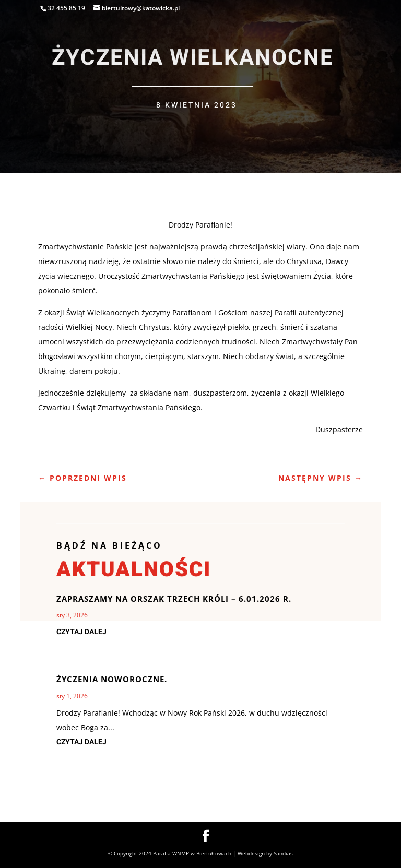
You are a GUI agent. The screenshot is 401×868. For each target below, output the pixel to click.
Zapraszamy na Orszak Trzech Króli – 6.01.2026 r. (174, 599)
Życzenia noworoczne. (112, 679)
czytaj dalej (81, 632)
